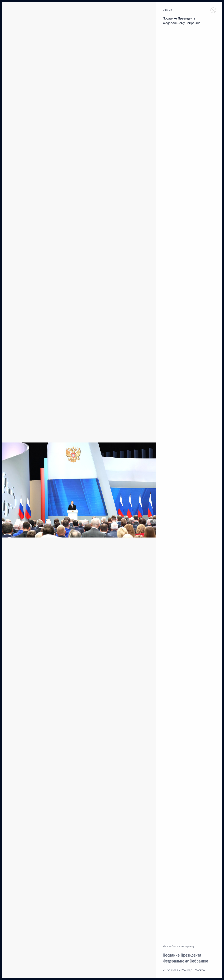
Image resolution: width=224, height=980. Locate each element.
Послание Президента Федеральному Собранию (185, 958)
